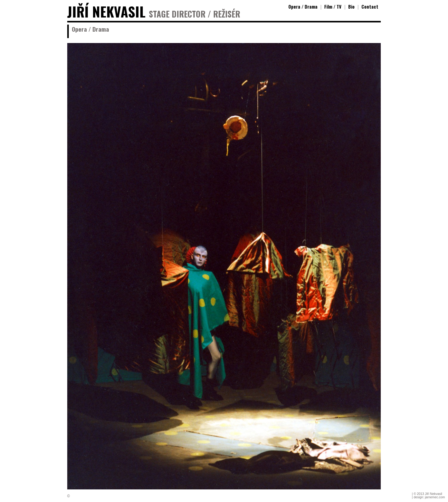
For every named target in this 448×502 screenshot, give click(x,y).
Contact (370, 6)
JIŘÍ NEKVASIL (106, 12)
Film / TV (333, 6)
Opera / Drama (303, 6)
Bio (351, 6)
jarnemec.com (435, 497)
